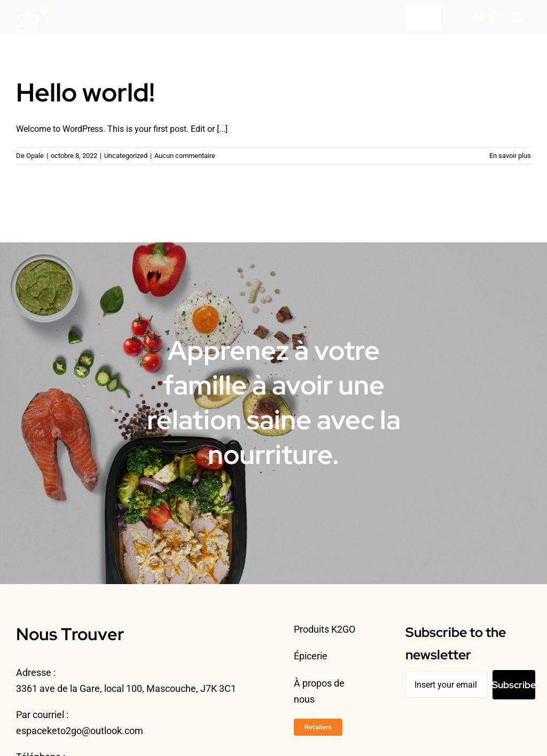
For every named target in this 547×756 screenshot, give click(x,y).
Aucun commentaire (185, 156)
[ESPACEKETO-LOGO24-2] (32, 6)
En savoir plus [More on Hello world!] (510, 156)
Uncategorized (126, 156)
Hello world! (85, 92)
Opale (35, 156)
